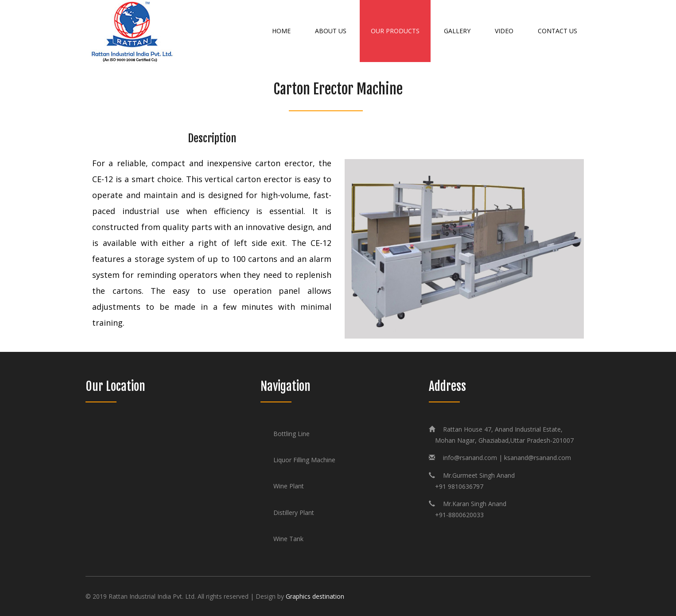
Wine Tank (288, 539)
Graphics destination (315, 596)
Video (504, 31)
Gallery (457, 31)
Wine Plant (289, 486)
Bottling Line (291, 434)
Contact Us (558, 31)
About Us (331, 31)
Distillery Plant (294, 513)
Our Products (395, 31)
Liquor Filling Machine (304, 460)
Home (281, 31)
